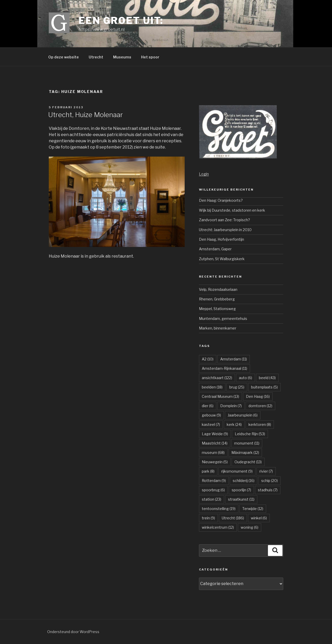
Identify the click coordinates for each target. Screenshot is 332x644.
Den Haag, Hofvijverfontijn (222, 239)
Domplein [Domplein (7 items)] (231, 406)
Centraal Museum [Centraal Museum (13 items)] (220, 396)
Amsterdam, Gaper (215, 249)
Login (204, 174)
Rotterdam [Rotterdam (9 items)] (214, 481)
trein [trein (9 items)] (208, 518)
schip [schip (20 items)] (269, 481)
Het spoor (150, 57)
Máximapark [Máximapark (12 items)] (245, 452)
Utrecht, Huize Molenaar (86, 115)
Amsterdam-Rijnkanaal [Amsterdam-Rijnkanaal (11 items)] (224, 368)
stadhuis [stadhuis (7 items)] (268, 490)
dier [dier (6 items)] (208, 406)
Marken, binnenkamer (218, 328)
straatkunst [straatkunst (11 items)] (241, 499)
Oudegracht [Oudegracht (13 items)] (248, 462)
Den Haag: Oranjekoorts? (221, 200)
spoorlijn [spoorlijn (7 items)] (241, 490)
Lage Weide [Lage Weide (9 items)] (215, 434)
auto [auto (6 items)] (245, 378)
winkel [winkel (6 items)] (259, 518)
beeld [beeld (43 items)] (267, 378)
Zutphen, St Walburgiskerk (222, 259)
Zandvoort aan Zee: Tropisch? (224, 220)
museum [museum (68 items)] (213, 452)
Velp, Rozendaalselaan (218, 289)
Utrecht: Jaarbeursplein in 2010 (225, 230)
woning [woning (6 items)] (250, 527)
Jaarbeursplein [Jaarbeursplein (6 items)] (243, 415)
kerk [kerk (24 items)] (234, 424)
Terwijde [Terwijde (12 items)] (253, 509)
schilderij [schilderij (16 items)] (244, 481)
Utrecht (96, 57)
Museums (122, 57)
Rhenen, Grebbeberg (217, 299)
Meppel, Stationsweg (217, 309)
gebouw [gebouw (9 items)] (211, 415)
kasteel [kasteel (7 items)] (211, 424)
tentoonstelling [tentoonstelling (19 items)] (219, 509)
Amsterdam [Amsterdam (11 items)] (234, 359)
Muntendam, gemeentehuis (223, 318)
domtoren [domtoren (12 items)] (260, 406)
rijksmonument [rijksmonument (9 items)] (237, 471)
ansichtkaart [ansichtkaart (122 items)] (217, 378)
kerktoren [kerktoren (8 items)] (260, 424)
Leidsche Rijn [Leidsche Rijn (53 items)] (250, 434)
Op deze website (64, 57)
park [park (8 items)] (208, 471)
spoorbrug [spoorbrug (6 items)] (213, 490)
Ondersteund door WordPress (73, 632)
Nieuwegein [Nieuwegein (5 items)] (215, 462)
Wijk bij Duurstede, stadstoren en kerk (232, 210)
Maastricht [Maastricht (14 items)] (215, 443)
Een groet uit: (121, 21)
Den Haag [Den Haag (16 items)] (258, 396)
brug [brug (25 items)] (237, 387)
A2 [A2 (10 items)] (208, 359)
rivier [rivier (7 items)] (266, 471)
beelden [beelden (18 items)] (212, 387)
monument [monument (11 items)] (247, 443)
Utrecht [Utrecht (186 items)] (233, 518)
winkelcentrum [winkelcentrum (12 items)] (218, 527)
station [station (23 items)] (212, 499)
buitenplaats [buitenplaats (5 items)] (264, 387)
